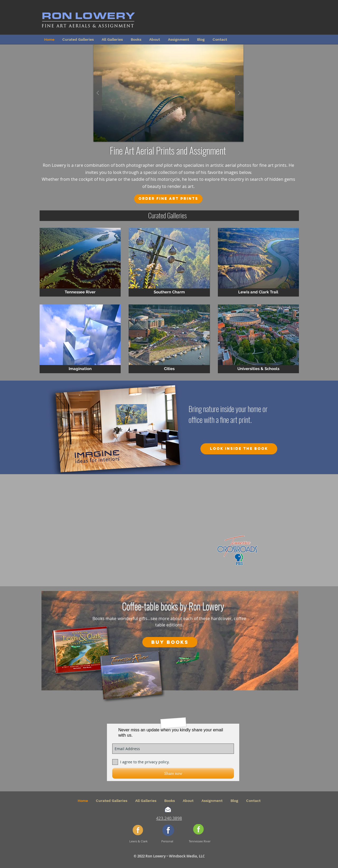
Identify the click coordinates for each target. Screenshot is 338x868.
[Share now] (173, 773)
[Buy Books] (170, 642)
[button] (168, 93)
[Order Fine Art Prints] (168, 199)
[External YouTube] (182, 525)
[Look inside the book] (239, 449)
